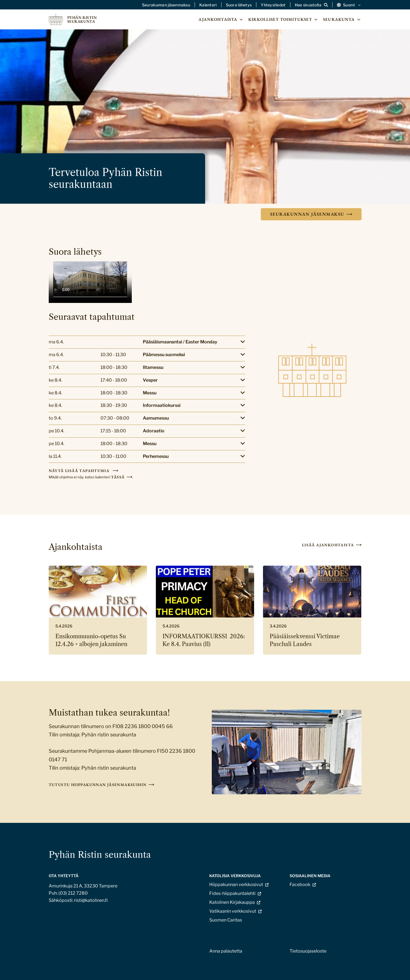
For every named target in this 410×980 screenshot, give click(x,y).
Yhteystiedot (273, 5)
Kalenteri (208, 5)
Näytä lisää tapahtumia (80, 471)
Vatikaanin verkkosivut (233, 911)
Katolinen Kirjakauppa (232, 902)
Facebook (300, 885)
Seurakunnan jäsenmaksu (166, 5)
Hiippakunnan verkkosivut (236, 885)
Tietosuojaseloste (308, 951)
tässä (118, 477)
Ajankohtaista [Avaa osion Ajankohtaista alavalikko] (221, 19)
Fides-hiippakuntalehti (232, 893)
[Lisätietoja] (147, 342)
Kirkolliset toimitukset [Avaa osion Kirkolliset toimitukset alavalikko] (283, 19)
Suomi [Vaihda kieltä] (349, 5)
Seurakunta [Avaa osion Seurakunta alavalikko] (342, 19)
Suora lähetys (239, 5)
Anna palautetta (226, 951)
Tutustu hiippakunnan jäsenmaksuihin (98, 785)
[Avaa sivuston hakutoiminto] (311, 5)
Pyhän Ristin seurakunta (100, 855)
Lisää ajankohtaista (328, 545)
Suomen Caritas (226, 920)
